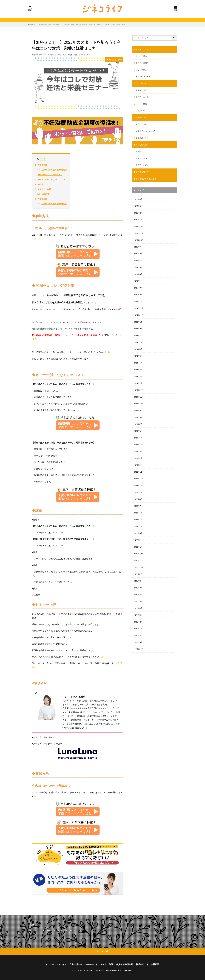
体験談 (138, 151)
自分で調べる (141, 83)
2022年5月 (138, 520)
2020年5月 (138, 635)
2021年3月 (138, 615)
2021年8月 (138, 581)
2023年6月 (138, 431)
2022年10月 (139, 485)
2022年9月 (138, 492)
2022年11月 (139, 479)
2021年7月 (138, 588)
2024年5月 (138, 356)
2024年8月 (138, 336)
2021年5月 (138, 601)
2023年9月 (138, 410)
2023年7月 (138, 424)
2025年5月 (138, 274)
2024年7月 (138, 342)
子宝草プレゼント (143, 165)
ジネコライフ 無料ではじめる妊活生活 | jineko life (110, 970)
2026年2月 (138, 213)
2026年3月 (138, 206)
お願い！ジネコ (142, 124)
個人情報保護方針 (143, 172)
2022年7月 (138, 506)
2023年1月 (138, 465)
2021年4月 (138, 608)
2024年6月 (138, 349)
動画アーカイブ (142, 97)
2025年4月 (138, 281)
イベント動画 (141, 104)
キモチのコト (141, 117)
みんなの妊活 (141, 145)
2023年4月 (138, 445)
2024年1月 (138, 383)
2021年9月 (138, 574)
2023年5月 (138, 438)
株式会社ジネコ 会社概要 (146, 179)
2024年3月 (138, 370)
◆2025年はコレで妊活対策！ (48, 175)
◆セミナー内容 (42, 189)
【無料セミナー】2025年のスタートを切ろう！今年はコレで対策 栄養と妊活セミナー (95, 25)
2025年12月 (139, 226)
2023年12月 (139, 390)
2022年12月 (139, 472)
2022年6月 (138, 513)
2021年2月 (138, 622)
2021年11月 (139, 560)
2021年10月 (139, 567)
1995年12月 (139, 649)
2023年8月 (138, 417)
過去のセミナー (60, 55)
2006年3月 (138, 642)
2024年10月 (139, 322)
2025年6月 (138, 267)
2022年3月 (138, 533)
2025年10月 (139, 240)
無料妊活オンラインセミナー (49, 25)
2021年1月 (138, 629)
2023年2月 (138, 458)
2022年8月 (138, 499)
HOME (33, 25)
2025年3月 (138, 288)
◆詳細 (39, 184)
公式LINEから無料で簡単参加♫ (52, 170)
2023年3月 (138, 451)
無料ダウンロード (143, 76)
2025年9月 (138, 247)
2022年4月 (138, 526)
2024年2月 (138, 376)
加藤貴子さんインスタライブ (148, 131)
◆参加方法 (41, 165)
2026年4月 (138, 199)
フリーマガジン (142, 70)
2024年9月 (138, 329)
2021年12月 (139, 554)
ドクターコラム (142, 90)
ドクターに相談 (142, 63)
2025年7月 (138, 261)
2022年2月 (138, 540)
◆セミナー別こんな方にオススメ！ (51, 179)
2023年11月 (139, 397)
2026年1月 (138, 220)
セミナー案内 (141, 56)
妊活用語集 (140, 111)
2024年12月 (139, 308)
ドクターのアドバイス (145, 49)
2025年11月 (139, 233)
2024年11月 (139, 315)
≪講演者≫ (44, 194)
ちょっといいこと (143, 158)
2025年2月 (138, 295)
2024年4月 (138, 363)
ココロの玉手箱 (142, 138)
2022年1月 (138, 547)
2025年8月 (138, 254)
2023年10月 (139, 404)
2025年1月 (138, 301)
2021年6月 (138, 595)
